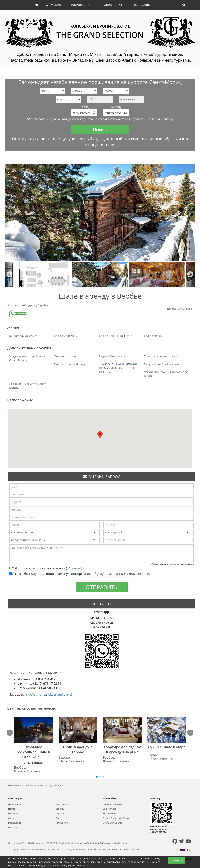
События (60, 814)
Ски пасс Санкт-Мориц (69, 364)
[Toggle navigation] (185, 5)
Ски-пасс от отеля (66, 356)
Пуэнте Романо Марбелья (116, 818)
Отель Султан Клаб (113, 823)
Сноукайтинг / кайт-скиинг (162, 364)
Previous (10, 275)
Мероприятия (62, 804)
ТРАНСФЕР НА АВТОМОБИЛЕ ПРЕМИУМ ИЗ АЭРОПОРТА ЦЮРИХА (118, 368)
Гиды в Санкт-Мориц (113, 356)
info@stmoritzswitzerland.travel (49, 694)
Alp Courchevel (110, 814)
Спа (58, 818)
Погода (12, 809)
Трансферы (143, 5)
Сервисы (60, 809)
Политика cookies (109, 849)
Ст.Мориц (55, 5)
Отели (11, 818)
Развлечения (113, 5)
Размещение (83, 5)
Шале (12, 305)
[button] (100, 435)
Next (190, 275)
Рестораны (14, 828)
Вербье (43, 305)
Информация (15, 804)
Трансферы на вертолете (161, 356)
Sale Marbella (109, 809)
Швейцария (27, 305)
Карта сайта (93, 849)
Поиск (100, 129)
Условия (75, 568)
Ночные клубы (63, 823)
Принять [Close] (176, 860)
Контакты (135, 849)
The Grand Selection (113, 804)
